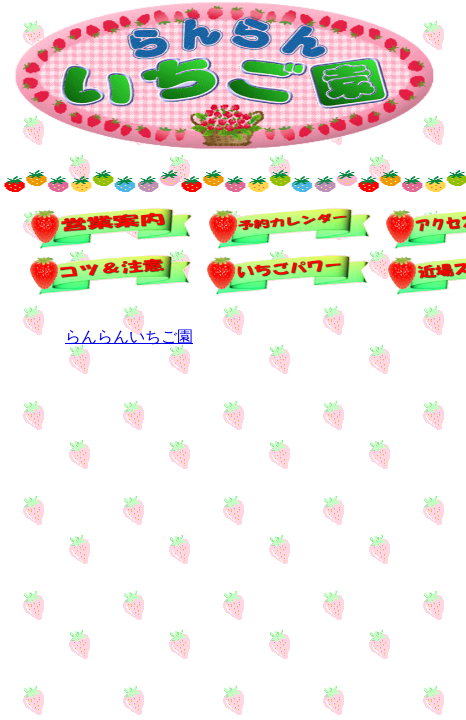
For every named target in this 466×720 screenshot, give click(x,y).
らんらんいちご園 (129, 336)
